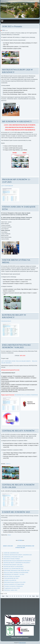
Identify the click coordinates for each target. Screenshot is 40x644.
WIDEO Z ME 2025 (8, 546)
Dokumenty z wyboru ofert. (11, 590)
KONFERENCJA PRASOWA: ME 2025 (13, 557)
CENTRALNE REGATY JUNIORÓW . (19, 431)
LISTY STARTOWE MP (7, 186)
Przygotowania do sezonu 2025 (12, 588)
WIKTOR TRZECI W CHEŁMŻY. (12, 576)
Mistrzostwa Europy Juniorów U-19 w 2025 (15, 582)
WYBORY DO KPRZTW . (10, 580)
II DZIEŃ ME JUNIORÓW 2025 (16, 512)
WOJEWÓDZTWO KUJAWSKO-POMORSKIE (26, 395)
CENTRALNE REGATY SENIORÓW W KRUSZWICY (17, 563)
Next (34, 596)
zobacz (9, 535)
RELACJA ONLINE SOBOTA (23, 361)
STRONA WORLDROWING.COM (26, 546)
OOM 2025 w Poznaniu (12, 26)
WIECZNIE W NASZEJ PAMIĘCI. (12, 559)
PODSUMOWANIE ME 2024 (11, 578)
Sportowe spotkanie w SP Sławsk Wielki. (14, 584)
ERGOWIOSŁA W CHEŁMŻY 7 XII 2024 (14, 574)
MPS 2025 (23, 356)
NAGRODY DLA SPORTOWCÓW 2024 (13, 569)
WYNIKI (15, 153)
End (37, 596)
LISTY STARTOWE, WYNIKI (9, 361)
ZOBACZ (8, 464)
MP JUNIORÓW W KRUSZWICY (17, 121)
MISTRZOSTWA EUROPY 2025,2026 (13, 565)
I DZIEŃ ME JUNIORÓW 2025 (11, 553)
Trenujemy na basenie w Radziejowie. (13, 586)
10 (30, 596)
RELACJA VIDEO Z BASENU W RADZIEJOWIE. (16, 572)
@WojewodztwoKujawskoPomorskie (10, 370)
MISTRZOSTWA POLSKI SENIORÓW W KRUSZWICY (17, 561)
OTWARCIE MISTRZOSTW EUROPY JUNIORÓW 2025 (18, 555)
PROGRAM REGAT (6, 321)
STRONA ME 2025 (20, 548)
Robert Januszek (22, 643)
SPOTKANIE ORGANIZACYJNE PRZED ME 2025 (17, 570)
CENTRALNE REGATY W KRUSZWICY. (14, 567)
